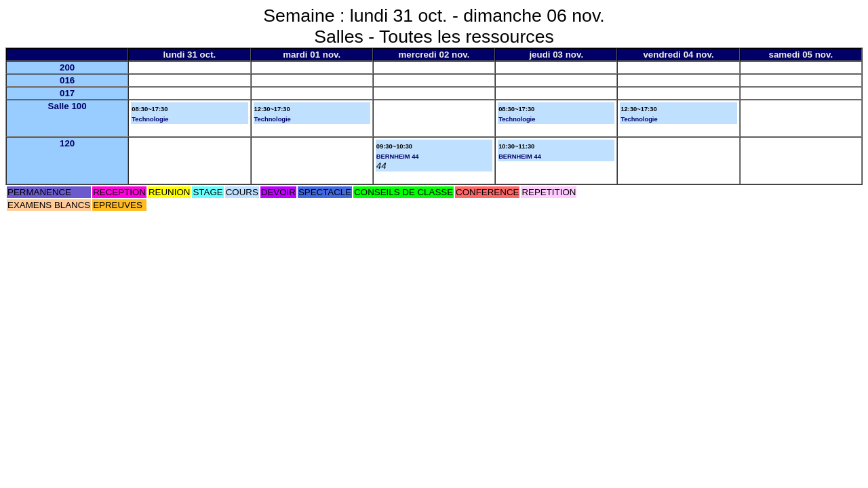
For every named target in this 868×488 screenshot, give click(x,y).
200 (67, 67)
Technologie (150, 119)
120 (67, 143)
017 (67, 93)
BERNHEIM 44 (398, 157)
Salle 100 (67, 106)
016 (67, 80)
